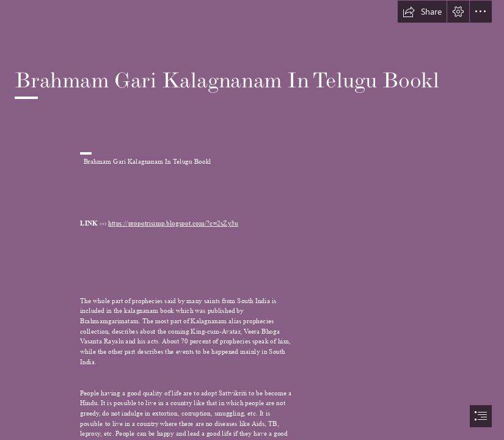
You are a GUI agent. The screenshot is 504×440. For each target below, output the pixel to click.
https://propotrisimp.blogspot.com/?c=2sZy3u (173, 224)
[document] (252, 220)
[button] (422, 12)
